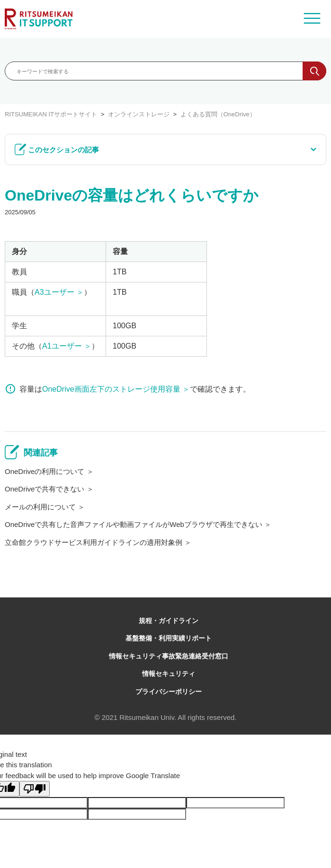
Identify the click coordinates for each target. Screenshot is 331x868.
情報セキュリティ (169, 674)
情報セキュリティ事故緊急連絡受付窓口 (169, 656)
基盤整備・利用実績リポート (169, 638)
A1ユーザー (62, 346)
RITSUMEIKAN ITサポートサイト (51, 114)
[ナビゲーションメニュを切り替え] (312, 19)
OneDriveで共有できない (45, 489)
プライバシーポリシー (169, 692)
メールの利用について (40, 507)
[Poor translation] (35, 789)
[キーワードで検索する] (165, 71)
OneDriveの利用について (45, 471)
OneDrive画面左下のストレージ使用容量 (111, 389)
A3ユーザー (54, 292)
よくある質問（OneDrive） (218, 114)
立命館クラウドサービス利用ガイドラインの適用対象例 (94, 542)
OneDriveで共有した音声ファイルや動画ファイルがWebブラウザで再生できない (134, 524)
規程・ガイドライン (169, 621)
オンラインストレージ (139, 114)
